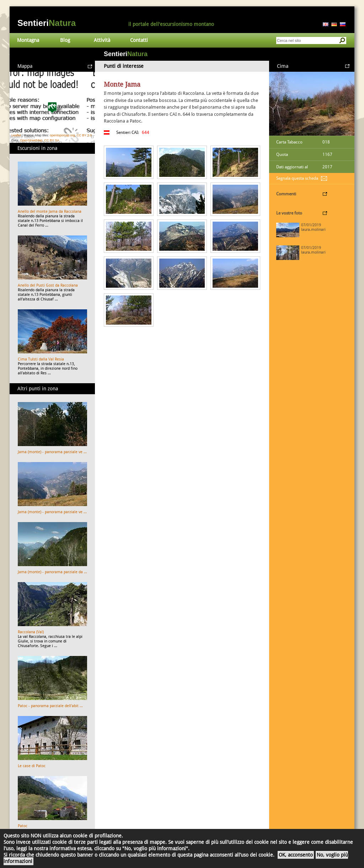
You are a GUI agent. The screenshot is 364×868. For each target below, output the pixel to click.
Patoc (23, 826)
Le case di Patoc (32, 766)
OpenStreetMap (31, 140)
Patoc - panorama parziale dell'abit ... (50, 706)
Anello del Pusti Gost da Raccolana (48, 285)
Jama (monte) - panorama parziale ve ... (52, 452)
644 (146, 132)
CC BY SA (52, 140)
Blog (65, 40)
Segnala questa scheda (297, 178)
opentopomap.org (62, 135)
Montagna (28, 40)
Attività (102, 40)
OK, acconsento (296, 855)
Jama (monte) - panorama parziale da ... (52, 572)
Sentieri (47, 23)
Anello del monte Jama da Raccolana (50, 211)
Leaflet (16, 135)
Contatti (139, 40)
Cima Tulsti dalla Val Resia (41, 359)
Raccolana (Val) (31, 632)
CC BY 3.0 (84, 135)
